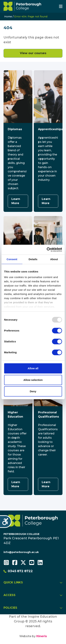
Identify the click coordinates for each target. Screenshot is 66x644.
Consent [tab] (12, 259)
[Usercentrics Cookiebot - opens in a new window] (47, 250)
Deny (33, 391)
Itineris (42, 636)
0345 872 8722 (18, 571)
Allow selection (33, 380)
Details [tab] (33, 259)
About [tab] (54, 259)
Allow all (33, 368)
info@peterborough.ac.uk (21, 552)
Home (8, 17)
